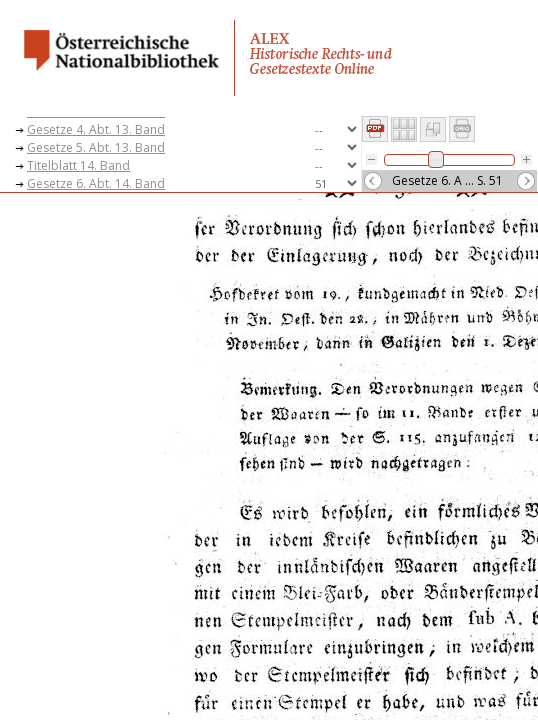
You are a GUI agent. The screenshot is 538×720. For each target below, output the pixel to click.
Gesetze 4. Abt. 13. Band (96, 129)
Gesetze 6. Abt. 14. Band (96, 183)
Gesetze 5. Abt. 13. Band (96, 147)
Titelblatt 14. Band (78, 165)
